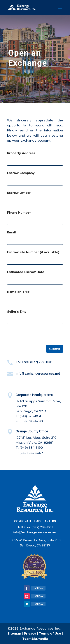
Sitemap (14, 633)
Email (12, 232)
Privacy (30, 633)
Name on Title (18, 292)
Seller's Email (18, 312)
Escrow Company (21, 173)
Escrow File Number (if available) (33, 252)
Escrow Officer (19, 193)
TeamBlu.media (35, 639)
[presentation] (35, 343)
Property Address (21, 153)
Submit (55, 349)
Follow (38, 588)
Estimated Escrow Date (26, 272)
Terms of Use (50, 633)
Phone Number (19, 213)
